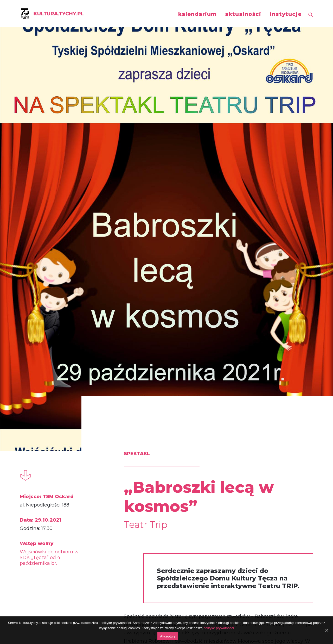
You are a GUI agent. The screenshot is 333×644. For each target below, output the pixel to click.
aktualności (243, 14)
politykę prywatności (219, 628)
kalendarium (197, 14)
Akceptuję (168, 636)
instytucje (286, 14)
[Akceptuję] (326, 630)
